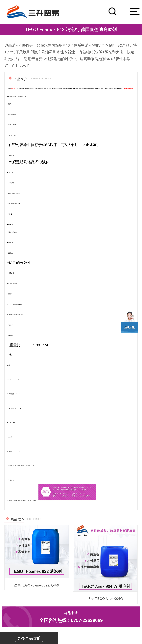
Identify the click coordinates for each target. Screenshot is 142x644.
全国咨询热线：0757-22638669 (71, 620)
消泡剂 (13, 89)
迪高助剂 (126, 89)
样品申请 (71, 613)
